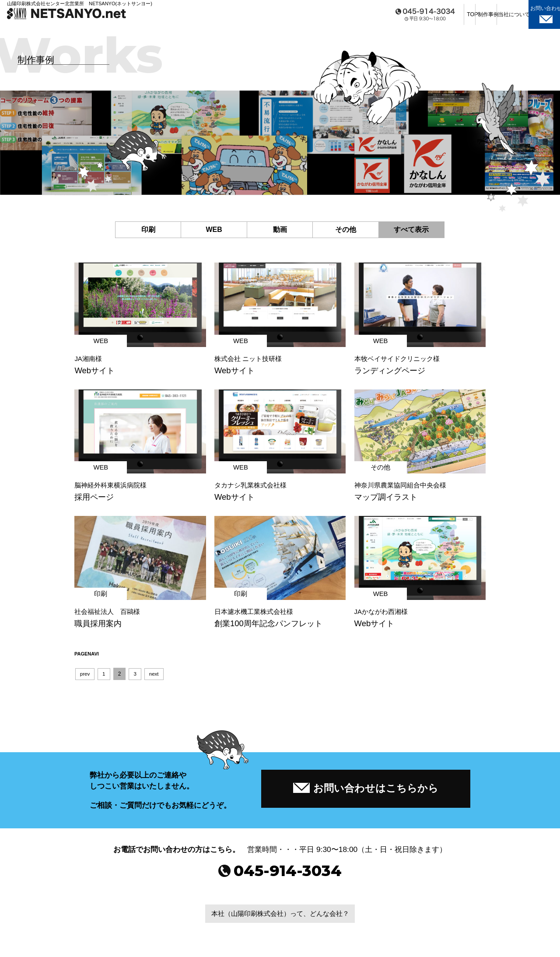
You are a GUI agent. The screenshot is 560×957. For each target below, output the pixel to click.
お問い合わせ (533, 17)
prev (85, 676)
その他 (346, 230)
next (156, 676)
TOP (385, 17)
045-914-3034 (280, 878)
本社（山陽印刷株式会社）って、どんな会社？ (280, 922)
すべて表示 (411, 230)
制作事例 (434, 17)
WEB (214, 230)
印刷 (148, 230)
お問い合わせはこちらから (366, 791)
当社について (482, 17)
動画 (280, 230)
